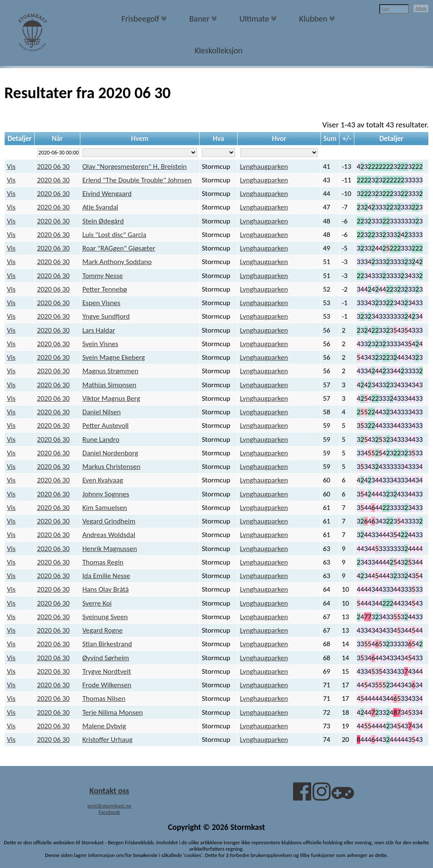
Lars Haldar (99, 330)
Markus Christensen (112, 467)
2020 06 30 (53, 167)
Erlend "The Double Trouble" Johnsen (137, 180)
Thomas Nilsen (104, 699)
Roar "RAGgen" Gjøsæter (119, 248)
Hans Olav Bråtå (106, 589)
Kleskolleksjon (218, 50)
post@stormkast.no (110, 806)
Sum (330, 139)
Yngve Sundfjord (106, 316)
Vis (11, 167)
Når (58, 139)
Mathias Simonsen (110, 385)
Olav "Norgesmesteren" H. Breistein (135, 167)
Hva (218, 139)
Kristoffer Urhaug (108, 740)
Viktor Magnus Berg (111, 398)
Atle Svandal (100, 207)
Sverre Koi (97, 603)
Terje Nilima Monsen (113, 712)
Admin (421, 8)
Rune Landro (101, 440)
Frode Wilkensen (107, 685)
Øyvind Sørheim (106, 658)
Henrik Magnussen (110, 549)
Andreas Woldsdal (109, 535)
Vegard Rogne (103, 630)
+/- (347, 139)
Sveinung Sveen (105, 617)
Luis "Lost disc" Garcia (114, 235)
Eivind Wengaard (107, 194)
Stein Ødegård (103, 221)
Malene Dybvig (104, 726)
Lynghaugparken (264, 167)
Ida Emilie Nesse (106, 576)
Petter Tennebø (105, 289)
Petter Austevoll (106, 426)
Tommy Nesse (103, 276)
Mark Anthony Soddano (117, 262)
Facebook (109, 812)
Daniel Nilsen (102, 412)
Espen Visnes (101, 303)
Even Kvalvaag (103, 480)
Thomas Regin (103, 562)
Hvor (279, 139)
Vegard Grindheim (109, 521)
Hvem (140, 139)
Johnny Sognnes (106, 494)
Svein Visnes (100, 344)
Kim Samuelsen (105, 508)
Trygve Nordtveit (107, 671)
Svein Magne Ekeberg (114, 357)
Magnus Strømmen (110, 371)
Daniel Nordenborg (110, 453)
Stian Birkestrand (107, 644)
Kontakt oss (110, 791)
